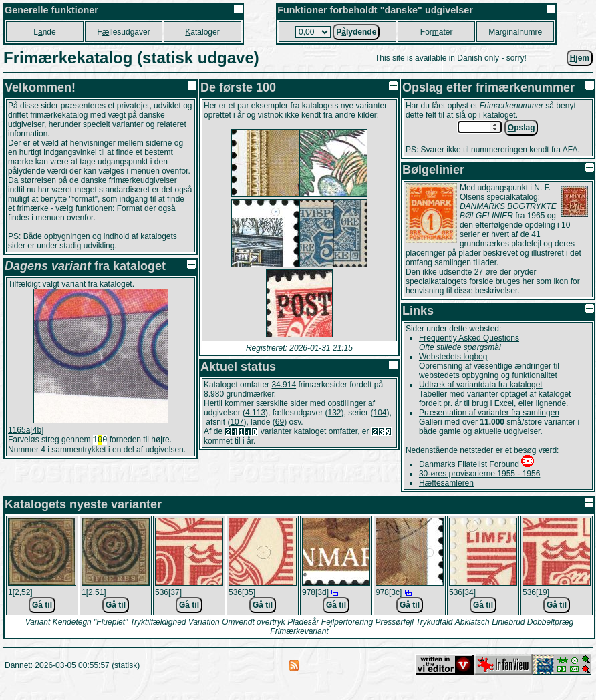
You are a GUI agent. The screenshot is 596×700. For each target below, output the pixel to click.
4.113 (255, 413)
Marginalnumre (515, 32)
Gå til (42, 605)
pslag (521, 128)
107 (237, 422)
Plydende (356, 32)
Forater (437, 32)
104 (380, 413)
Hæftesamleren (446, 483)
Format (130, 208)
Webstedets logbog (453, 357)
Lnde (44, 32)
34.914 (284, 385)
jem (580, 58)
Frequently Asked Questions (469, 338)
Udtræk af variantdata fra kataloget (481, 385)
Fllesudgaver (123, 32)
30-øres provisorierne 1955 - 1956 (479, 474)
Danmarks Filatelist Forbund (469, 464)
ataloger (202, 32)
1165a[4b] (26, 430)
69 (280, 422)
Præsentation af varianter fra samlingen (489, 413)
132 (334, 413)
